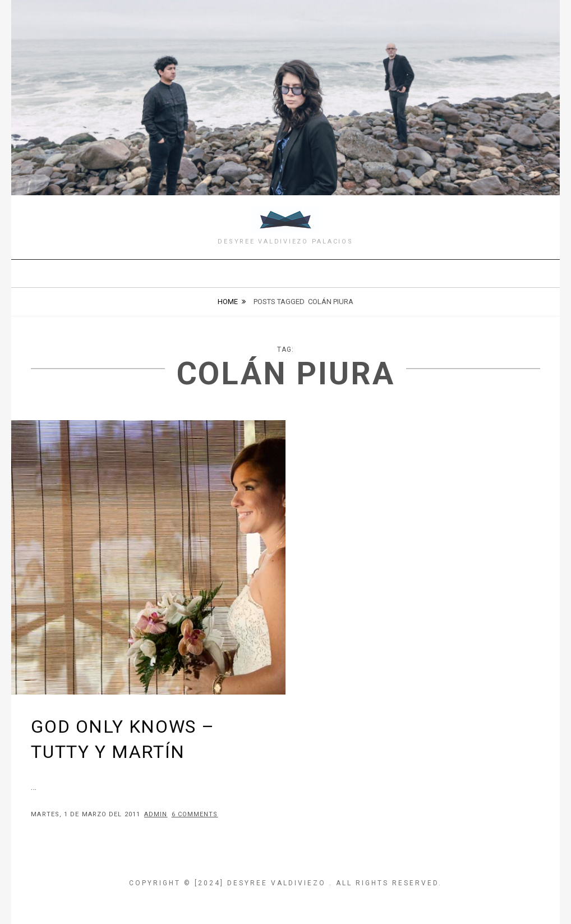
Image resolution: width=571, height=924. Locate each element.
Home (228, 302)
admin (156, 814)
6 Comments (195, 814)
